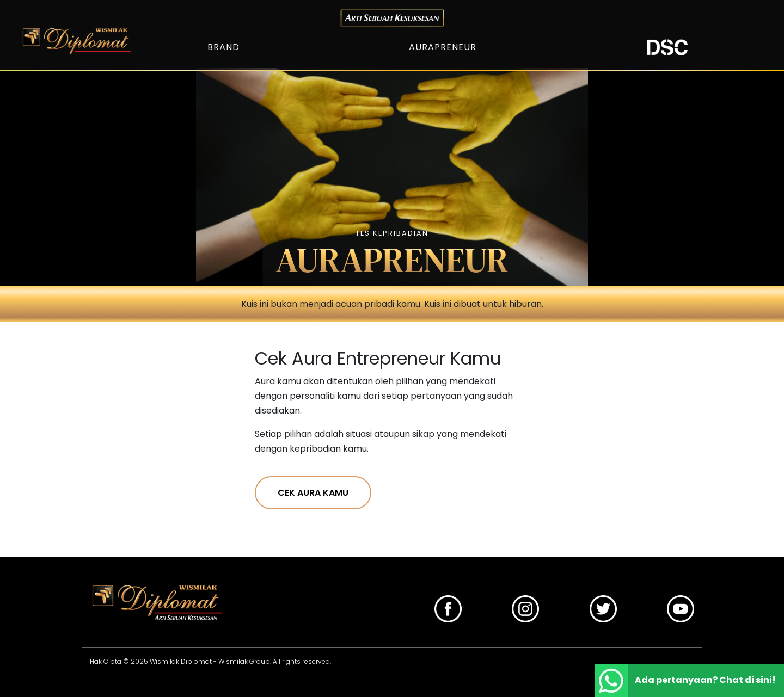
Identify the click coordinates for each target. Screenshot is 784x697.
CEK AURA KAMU (313, 493)
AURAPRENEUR (443, 47)
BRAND (223, 47)
